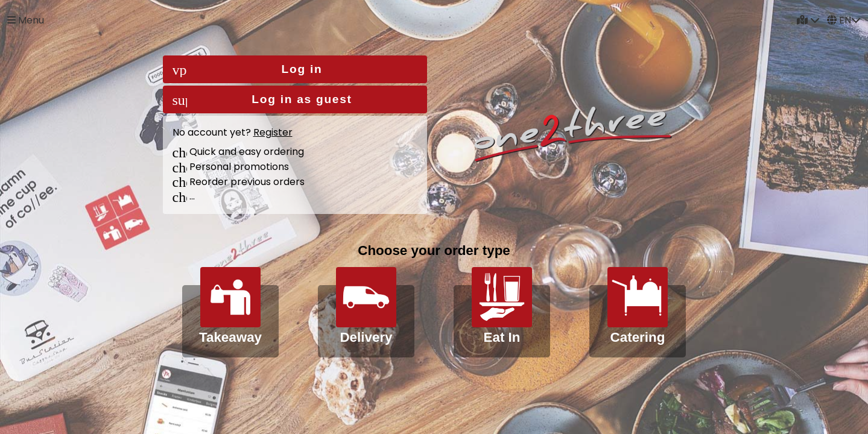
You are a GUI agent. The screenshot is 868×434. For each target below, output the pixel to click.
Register (273, 132)
